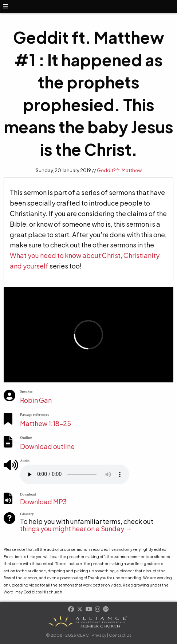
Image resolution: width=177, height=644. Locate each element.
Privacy (99, 635)
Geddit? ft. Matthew (119, 170)
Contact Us (120, 635)
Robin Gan (36, 400)
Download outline (47, 446)
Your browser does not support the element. (75, 474)
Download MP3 (43, 502)
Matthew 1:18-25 (46, 423)
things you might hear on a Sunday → (76, 528)
